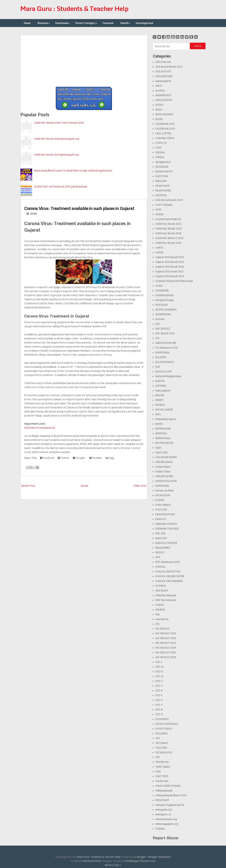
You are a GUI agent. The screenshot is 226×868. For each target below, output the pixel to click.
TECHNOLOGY (164, 753)
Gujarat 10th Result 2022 (170, 257)
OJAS (158, 448)
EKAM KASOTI (164, 172)
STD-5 (159, 695)
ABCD (159, 86)
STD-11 (159, 672)
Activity (160, 91)
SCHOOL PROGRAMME (169, 581)
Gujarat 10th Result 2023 (170, 262)
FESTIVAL (161, 195)
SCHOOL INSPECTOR (168, 572)
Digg (110, 458)
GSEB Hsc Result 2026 (168, 243)
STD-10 (160, 667)
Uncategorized (144, 23)
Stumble (96, 458)
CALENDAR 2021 (165, 124)
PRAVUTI (161, 519)
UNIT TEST (162, 776)
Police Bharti (163, 505)
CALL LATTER (163, 133)
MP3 (158, 414)
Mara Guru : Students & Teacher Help (74, 8)
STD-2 (159, 681)
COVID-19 (161, 143)
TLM (158, 772)
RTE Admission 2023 (168, 562)
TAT (158, 738)
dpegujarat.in (163, 162)
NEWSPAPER (163, 429)
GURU (159, 286)
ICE (157, 338)
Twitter (64, 458)
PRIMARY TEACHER (167, 529)
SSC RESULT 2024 (166, 648)
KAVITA (160, 381)
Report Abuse (165, 838)
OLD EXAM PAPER (166, 457)
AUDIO (159, 105)
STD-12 (159, 676)
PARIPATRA (162, 486)
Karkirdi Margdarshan (168, 376)
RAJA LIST (161, 538)
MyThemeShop (92, 861)
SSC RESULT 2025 (166, 653)
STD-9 (159, 714)
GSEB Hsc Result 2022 (168, 224)
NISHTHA (161, 433)
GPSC (159, 210)
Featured (108, 23)
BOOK (159, 119)
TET (158, 757)
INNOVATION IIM (166, 343)
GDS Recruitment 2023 (169, 200)
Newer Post (28, 486)
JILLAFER (161, 357)
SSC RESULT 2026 (166, 657)
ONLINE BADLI (164, 462)
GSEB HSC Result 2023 (169, 229)
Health (126, 23)
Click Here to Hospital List (40, 428)
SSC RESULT (163, 629)
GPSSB (159, 214)
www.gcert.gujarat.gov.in (170, 805)
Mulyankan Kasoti (166, 419)
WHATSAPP (162, 800)
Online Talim (163, 472)
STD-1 (159, 662)
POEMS (160, 500)
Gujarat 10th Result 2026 (170, 267)
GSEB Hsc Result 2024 (168, 233)
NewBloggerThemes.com (140, 861)
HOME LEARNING (166, 310)
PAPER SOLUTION (166, 481)
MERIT (159, 400)
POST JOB (161, 510)
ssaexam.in (162, 619)
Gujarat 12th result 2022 (169, 272)
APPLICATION (164, 100)
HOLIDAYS (162, 305)
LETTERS (161, 386)
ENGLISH (161, 181)
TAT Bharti (162, 743)
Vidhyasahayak (164, 791)
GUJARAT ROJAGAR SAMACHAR (174, 281)
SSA (158, 614)
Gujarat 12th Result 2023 (170, 276)
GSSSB (159, 252)
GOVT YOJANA (164, 205)
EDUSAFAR (162, 167)
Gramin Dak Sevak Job (168, 219)
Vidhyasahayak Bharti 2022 (171, 795)
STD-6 (159, 700)
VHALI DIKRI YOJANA (168, 786)
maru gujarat (163, 391)
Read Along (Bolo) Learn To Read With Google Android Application (73, 171)
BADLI (159, 110)
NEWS (34, 214)
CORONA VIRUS (165, 138)
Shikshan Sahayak (166, 595)
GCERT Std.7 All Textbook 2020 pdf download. (61, 187)
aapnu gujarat (163, 81)
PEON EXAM (163, 495)
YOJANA (160, 829)
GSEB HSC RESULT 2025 (169, 238)
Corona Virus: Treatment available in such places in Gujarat (79, 208)
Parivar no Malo (165, 491)
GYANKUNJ (162, 291)
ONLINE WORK (164, 476)
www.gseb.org (164, 810)
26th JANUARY (164, 76)
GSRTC (159, 248)
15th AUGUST (163, 72)
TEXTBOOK (162, 762)
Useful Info (162, 781)
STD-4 (159, 691)
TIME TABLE (163, 767)
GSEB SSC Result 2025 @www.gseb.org (56, 155)
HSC (158, 324)
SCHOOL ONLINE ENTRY (170, 576)
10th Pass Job (163, 62)
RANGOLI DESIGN (166, 543)
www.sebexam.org (166, 819)
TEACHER (161, 748)
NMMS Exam (163, 438)
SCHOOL (160, 567)
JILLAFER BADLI (165, 362)
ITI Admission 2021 (167, 348)
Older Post (140, 486)
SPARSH (160, 610)
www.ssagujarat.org (167, 824)
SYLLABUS (162, 734)
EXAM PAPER (163, 191)
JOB (158, 367)
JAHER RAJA (162, 353)
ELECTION (162, 176)
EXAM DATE (163, 186)
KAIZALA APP (164, 372)
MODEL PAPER (164, 410)
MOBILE (160, 405)
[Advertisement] (84, 60)
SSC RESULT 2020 (166, 633)
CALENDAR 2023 (165, 129)
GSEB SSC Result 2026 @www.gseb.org (57, 139)
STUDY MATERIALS (167, 724)
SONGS (160, 605)
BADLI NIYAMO (164, 114)
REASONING (163, 548)
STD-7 (159, 705)
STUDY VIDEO (164, 729)
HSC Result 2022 (165, 333)
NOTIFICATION (164, 443)
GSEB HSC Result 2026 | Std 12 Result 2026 (59, 123)
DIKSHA (160, 152)
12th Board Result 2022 (169, 67)
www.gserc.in (163, 814)
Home (27, 23)
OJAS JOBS (161, 453)
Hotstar (160, 319)
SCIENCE (161, 586)
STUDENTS (162, 719)
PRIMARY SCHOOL (166, 524)
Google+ (79, 458)
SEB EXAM (162, 591)
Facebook (47, 458)
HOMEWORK (163, 314)
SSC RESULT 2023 (166, 643)
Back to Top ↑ (113, 865)
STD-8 (159, 710)
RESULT (160, 553)
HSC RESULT (163, 329)
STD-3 (159, 686)
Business (44, 23)
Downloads (63, 23)
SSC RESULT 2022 (166, 638)
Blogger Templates (160, 857)
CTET (158, 148)
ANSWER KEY (163, 95)
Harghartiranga (165, 300)
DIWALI (160, 157)
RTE (158, 557)
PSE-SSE (160, 533)
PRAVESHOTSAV (165, 514)
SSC (158, 624)
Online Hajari (163, 467)
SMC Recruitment (166, 600)
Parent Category (87, 23)
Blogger (142, 857)
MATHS (160, 395)
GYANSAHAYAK (165, 295)
